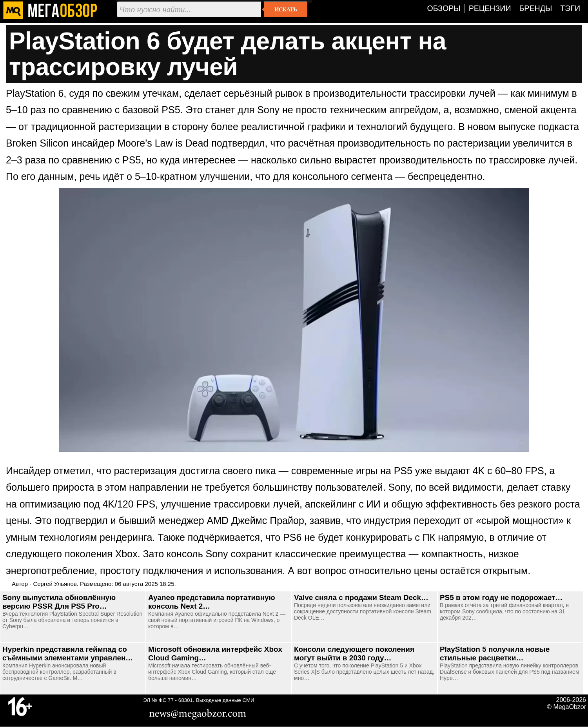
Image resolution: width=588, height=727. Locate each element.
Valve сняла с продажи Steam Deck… (361, 597)
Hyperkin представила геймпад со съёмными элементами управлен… (68, 654)
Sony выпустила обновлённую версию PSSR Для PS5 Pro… (59, 602)
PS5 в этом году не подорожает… (501, 597)
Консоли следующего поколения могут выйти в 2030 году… (354, 654)
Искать (286, 9)
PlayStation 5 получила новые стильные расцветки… (495, 654)
